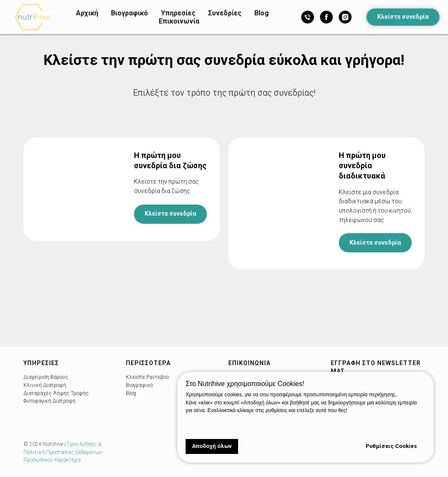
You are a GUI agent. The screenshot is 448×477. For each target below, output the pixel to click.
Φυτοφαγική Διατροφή (49, 401)
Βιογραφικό (129, 13)
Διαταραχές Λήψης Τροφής (56, 393)
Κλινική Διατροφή (45, 385)
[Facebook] (326, 17)
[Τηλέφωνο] (308, 17)
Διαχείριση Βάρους (46, 378)
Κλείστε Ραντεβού (148, 378)
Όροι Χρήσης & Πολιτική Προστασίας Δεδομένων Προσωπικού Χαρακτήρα (63, 452)
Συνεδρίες (225, 13)
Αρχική (87, 13)
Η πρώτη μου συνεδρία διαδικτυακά (362, 166)
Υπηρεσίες (178, 13)
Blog (262, 13)
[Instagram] (345, 17)
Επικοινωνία (179, 21)
